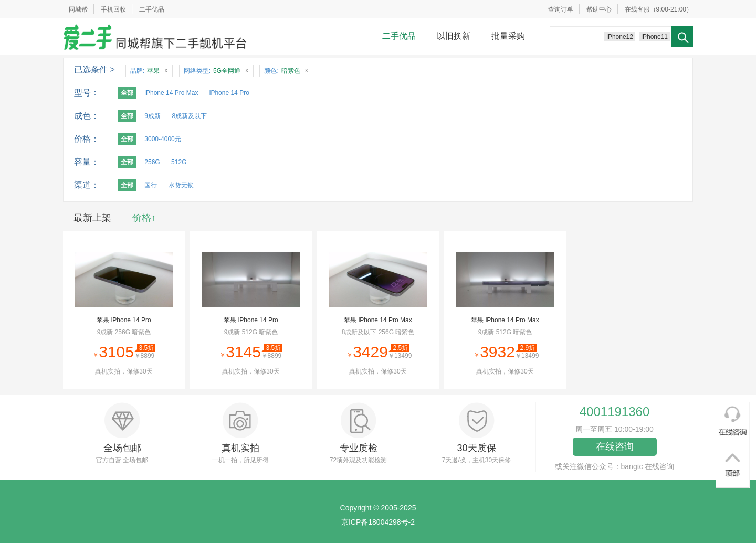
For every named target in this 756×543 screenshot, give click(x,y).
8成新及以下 (189, 116)
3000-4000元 (162, 139)
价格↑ (144, 218)
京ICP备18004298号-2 (378, 522)
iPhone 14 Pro (229, 93)
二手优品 (152, 9)
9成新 (153, 116)
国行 (151, 185)
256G (152, 162)
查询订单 (561, 9)
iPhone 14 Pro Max (171, 93)
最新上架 (92, 218)
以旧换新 (454, 36)
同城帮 (78, 9)
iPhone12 (620, 37)
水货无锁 (181, 185)
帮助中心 (599, 9)
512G (179, 162)
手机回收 (113, 9)
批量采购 (508, 36)
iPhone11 (654, 37)
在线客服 (637, 9)
